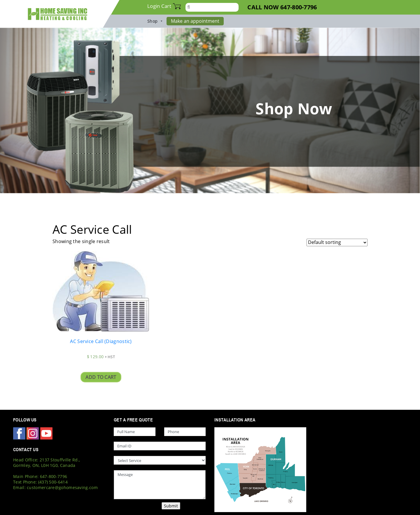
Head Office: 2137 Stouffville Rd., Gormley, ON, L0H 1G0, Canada (47, 463)
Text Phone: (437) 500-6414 (40, 482)
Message (160, 485)
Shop (155, 21)
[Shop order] (337, 242)
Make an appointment (195, 21)
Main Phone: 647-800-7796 (40, 476)
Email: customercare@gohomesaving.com (55, 487)
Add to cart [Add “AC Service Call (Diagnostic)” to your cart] (101, 377)
